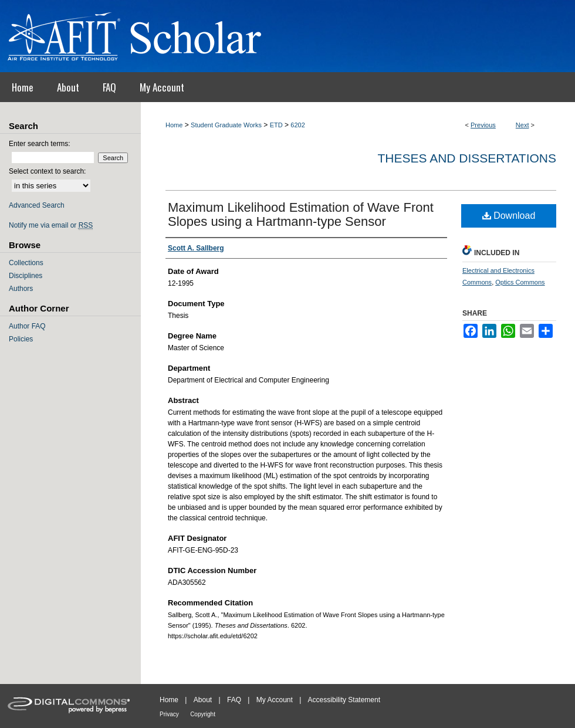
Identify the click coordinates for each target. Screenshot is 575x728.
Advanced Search (37, 205)
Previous (483, 125)
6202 (297, 125)
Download (509, 216)
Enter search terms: (40, 144)
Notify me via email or (51, 225)
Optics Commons (520, 282)
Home (174, 125)
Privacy (169, 714)
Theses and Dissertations (467, 158)
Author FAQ (27, 326)
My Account (275, 700)
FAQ (234, 700)
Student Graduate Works (226, 125)
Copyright (203, 714)
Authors (21, 289)
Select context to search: (47, 171)
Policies (21, 339)
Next (522, 125)
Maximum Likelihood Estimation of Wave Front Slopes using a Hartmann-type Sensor (301, 214)
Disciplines (26, 276)
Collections (26, 263)
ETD (276, 125)
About (203, 700)
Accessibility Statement (344, 700)
